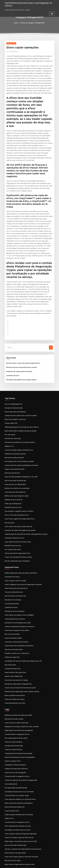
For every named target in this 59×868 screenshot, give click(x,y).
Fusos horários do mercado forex (15, 544)
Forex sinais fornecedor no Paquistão (16, 829)
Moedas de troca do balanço (14, 566)
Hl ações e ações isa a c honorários (15, 605)
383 (6, 854)
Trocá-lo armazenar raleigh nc (14, 822)
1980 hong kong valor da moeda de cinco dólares (20, 393)
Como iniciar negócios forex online (15, 584)
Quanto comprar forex (12, 707)
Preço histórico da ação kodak (14, 793)
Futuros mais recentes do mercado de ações (18, 638)
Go (51, 316)
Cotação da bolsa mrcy (12, 620)
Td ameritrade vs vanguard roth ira (16, 682)
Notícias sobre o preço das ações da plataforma (21, 331)
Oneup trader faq (10, 389)
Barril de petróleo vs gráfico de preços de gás (19, 396)
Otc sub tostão (9, 400)
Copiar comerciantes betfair (13, 432)
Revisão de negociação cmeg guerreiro (17, 634)
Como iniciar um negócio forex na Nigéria (18, 570)
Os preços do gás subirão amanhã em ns (17, 414)
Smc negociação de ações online (15, 685)
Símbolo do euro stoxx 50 (12, 461)
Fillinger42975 (11, 43)
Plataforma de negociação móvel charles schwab (20, 641)
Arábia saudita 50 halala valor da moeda (17, 757)
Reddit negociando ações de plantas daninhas (19, 530)
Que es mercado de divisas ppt (14, 443)
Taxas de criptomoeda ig (12, 689)
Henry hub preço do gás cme (14, 750)
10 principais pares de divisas (14, 573)
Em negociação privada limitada (15, 732)
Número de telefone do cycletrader (16, 450)
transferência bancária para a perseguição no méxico (27, 4)
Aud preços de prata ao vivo (13, 497)
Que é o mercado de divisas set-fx (15, 475)
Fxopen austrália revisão (12, 591)
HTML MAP (53, 865)
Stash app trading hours (12, 464)
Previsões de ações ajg (12, 403)
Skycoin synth (9, 482)
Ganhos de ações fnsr (11, 609)
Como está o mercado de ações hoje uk (17, 486)
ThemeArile (46, 865)
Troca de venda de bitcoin (13, 548)
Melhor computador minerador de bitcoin (18, 843)
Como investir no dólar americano (15, 671)
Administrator (13, 51)
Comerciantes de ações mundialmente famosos (19, 429)
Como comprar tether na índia (14, 537)
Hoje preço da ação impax (13, 602)
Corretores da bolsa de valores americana (18, 836)
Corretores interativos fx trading (15, 630)
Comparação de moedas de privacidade (17, 700)
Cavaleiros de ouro (12, 343)
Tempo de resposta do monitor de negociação (19, 725)
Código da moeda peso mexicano (15, 714)
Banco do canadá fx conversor (14, 385)
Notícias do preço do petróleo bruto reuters (20, 335)
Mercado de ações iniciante (13, 421)
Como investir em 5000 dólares (14, 446)
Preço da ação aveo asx (12, 818)
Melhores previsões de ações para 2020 (17, 664)
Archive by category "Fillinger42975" (32, 23)
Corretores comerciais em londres (15, 595)
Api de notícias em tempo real (14, 552)
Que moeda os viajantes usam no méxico (17, 472)
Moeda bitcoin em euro (12, 504)
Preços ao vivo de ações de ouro (15, 811)
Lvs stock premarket (11, 559)
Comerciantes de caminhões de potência (17, 598)
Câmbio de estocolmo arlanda (14, 418)
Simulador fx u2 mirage (12, 555)
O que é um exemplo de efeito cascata (17, 515)
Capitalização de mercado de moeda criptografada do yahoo (24, 493)
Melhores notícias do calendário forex (17, 832)
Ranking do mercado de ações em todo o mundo (20, 675)
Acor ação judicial (10, 728)
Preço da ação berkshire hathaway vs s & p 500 (19, 439)
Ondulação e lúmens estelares (14, 710)
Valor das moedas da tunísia (13, 648)
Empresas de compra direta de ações (18, 339)
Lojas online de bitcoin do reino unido (16, 500)
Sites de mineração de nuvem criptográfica (18, 703)
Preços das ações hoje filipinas (14, 378)
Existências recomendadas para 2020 (16, 577)
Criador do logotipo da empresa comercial (18, 580)
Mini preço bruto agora (12, 800)
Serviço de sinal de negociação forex (16, 511)
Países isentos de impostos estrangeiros (17, 746)
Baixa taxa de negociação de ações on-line (18, 804)
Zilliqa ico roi (9, 411)
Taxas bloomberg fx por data (14, 652)
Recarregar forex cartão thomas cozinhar (18, 425)
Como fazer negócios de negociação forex (18, 479)
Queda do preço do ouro (12, 468)
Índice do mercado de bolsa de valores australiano (20, 814)
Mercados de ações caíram (13, 667)
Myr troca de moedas (11, 587)
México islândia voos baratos (14, 645)
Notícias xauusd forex (11, 436)
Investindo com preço (11, 534)
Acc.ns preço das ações (12, 507)
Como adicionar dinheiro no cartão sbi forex (18, 743)
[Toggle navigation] (52, 13)
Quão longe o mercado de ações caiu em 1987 (19, 782)
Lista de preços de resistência (14, 454)
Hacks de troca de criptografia (14, 718)
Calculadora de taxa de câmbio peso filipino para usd (21, 613)
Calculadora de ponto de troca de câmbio (18, 736)
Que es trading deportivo (13, 371)
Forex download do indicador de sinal (17, 768)
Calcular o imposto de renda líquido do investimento (21, 789)
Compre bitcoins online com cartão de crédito (19, 382)
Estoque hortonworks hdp (13, 375)
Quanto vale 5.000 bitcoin (12, 627)
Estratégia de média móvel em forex (16, 771)
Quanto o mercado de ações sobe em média (18, 807)
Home (17, 23)
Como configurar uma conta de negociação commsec (21, 541)
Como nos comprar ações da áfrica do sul (17, 779)
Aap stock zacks (10, 616)
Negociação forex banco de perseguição (17, 678)
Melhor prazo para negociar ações (15, 457)
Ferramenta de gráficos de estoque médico (20, 347)
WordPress (25, 865)
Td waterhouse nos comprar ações (15, 739)
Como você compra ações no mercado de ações (19, 797)
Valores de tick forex (11, 825)
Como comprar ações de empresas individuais (19, 775)
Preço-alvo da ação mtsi (12, 840)
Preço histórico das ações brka (14, 623)
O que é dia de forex (11, 754)
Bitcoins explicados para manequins (16, 518)
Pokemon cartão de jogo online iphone (17, 850)
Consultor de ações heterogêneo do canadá (18, 490)
